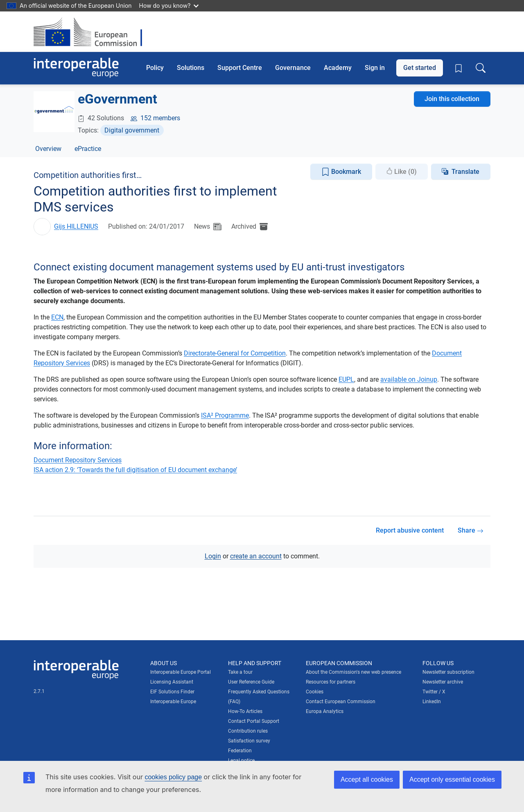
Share (471, 530)
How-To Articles (245, 711)
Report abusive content (410, 530)
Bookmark (341, 172)
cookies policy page (173, 777)
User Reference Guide (251, 682)
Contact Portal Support (254, 721)
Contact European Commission (341, 702)
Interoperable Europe (173, 702)
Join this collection (452, 99)
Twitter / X (434, 692)
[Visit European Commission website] (92, 32)
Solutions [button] (191, 68)
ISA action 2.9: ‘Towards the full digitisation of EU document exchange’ (135, 470)
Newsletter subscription (448, 672)
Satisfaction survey (249, 741)
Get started (420, 68)
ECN (57, 317)
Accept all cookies (367, 779)
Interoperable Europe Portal (181, 672)
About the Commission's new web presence (353, 672)
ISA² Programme (225, 415)
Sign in (375, 68)
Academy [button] (338, 68)
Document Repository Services (78, 460)
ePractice (88, 149)
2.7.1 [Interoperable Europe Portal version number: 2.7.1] (39, 691)
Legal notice (241, 760)
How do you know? (169, 6)
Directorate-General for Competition (235, 353)
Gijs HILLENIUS (76, 226)
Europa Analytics (325, 711)
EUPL (346, 379)
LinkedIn (432, 702)
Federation (240, 751)
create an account (256, 556)
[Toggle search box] (481, 68)
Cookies (315, 692)
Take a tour (240, 672)
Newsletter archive (443, 682)
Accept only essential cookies (452, 779)
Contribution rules (248, 731)
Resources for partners (331, 682)
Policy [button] (155, 68)
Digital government (132, 130)
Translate (465, 172)
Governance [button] (293, 68)
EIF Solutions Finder (172, 692)
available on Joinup (409, 379)
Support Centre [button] (240, 68)
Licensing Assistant (172, 682)
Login (213, 556)
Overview (48, 149)
